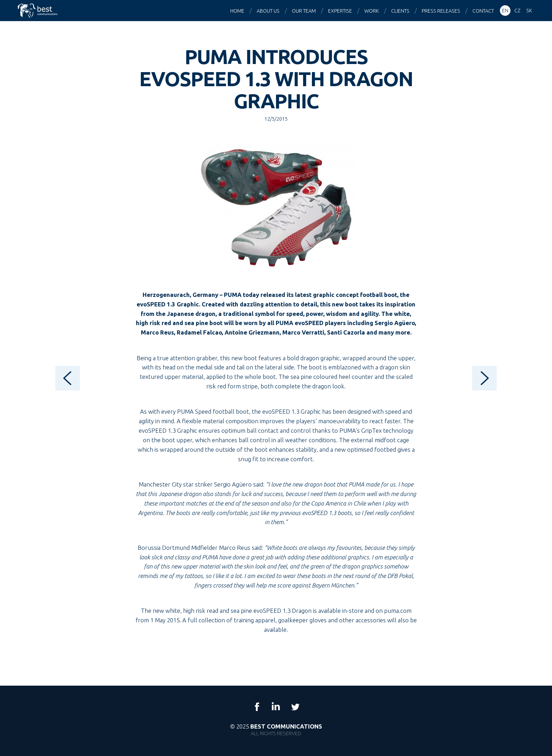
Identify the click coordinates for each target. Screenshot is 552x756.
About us (268, 11)
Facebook (257, 707)
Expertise (340, 11)
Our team (304, 11)
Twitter (295, 707)
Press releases (441, 11)
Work (372, 11)
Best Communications (38, 11)
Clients (400, 11)
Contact (483, 11)
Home (237, 11)
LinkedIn (276, 707)
